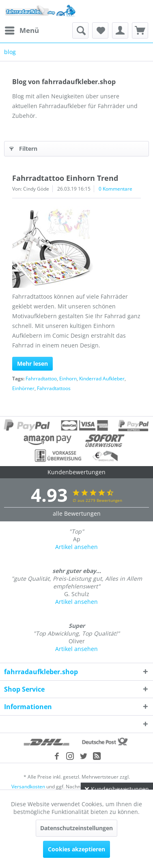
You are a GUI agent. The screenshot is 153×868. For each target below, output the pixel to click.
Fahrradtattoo (41, 379)
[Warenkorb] (140, 30)
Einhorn (68, 379)
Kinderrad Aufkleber (102, 379)
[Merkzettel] (100, 30)
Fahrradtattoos (54, 388)
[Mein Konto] (120, 30)
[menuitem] (22, 30)
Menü (22, 29)
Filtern (23, 147)
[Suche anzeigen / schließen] (80, 30)
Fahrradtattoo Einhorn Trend (65, 178)
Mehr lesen (32, 363)
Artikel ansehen (76, 547)
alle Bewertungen (77, 513)
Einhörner (23, 388)
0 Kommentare (115, 189)
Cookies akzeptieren (76, 849)
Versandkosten (28, 787)
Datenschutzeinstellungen (76, 828)
